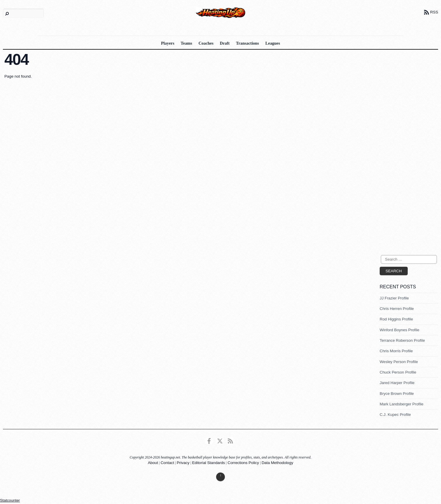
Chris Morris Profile (396, 351)
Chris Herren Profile (397, 309)
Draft (225, 43)
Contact (167, 463)
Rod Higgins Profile (396, 319)
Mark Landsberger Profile (402, 404)
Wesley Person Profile (399, 362)
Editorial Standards (209, 463)
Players (168, 43)
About (153, 463)
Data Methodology (277, 463)
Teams (186, 43)
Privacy (183, 463)
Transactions (248, 43)
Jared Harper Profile (397, 383)
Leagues (272, 43)
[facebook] (209, 440)
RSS (434, 12)
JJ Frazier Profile (394, 298)
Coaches (206, 43)
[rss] (230, 440)
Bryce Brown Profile (397, 394)
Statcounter (10, 500)
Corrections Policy (243, 463)
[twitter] (220, 440)
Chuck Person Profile (398, 372)
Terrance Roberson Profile (402, 340)
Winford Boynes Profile (400, 330)
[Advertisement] (403, 156)
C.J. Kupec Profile (395, 415)
